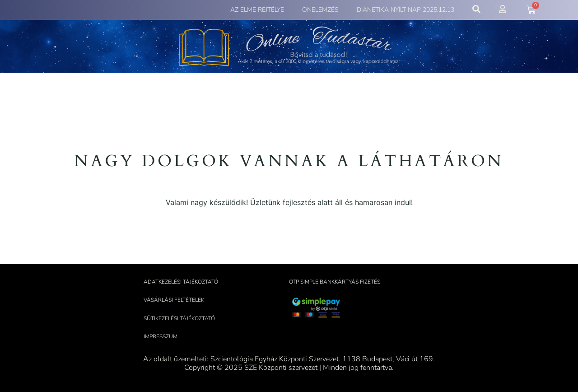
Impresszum (161, 336)
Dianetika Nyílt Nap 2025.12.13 (406, 10)
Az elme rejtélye (257, 10)
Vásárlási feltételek (174, 300)
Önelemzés (320, 10)
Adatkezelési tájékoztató (181, 282)
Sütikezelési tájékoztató (179, 318)
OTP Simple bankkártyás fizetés (335, 282)
